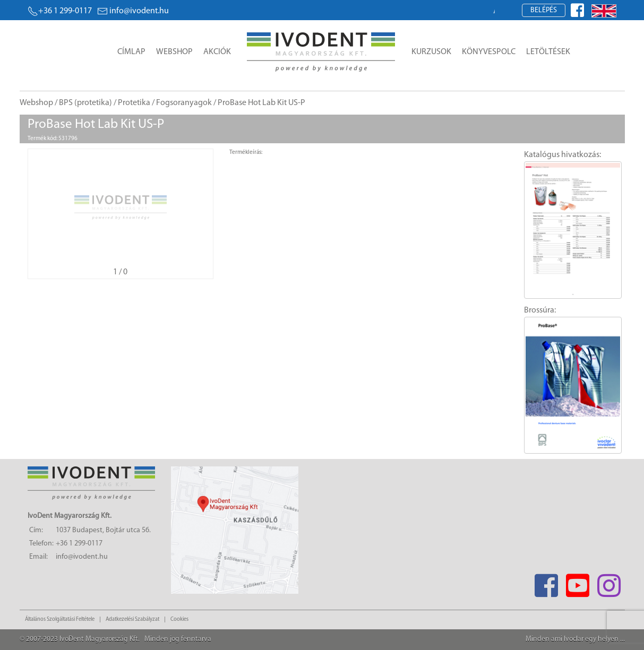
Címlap (131, 52)
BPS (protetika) (85, 103)
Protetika (134, 103)
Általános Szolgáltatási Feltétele (60, 619)
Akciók (217, 52)
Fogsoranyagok (184, 103)
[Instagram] (609, 582)
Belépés (544, 10)
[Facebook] (547, 582)
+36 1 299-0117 (60, 11)
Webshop (174, 52)
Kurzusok (431, 52)
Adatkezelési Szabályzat (132, 619)
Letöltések (548, 52)
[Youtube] (578, 582)
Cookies (179, 619)
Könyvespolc (489, 52)
